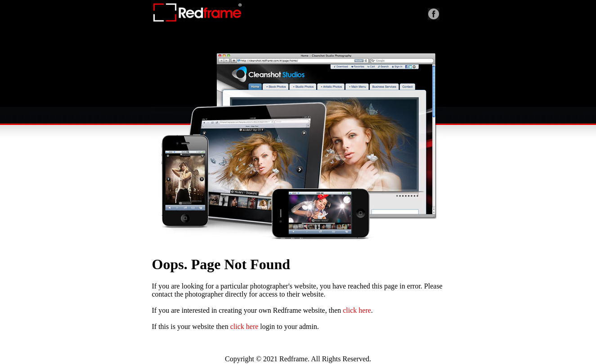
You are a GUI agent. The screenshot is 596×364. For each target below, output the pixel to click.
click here (357, 310)
